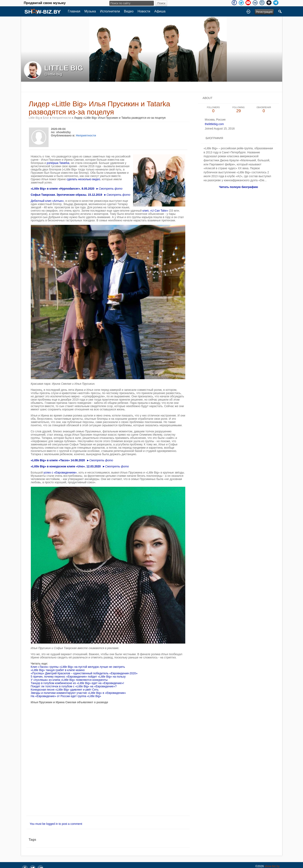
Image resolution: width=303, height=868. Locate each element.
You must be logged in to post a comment (56, 824)
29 (239, 110)
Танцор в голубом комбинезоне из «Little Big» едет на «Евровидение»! (77, 683)
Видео (129, 11)
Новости (144, 11)
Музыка (90, 11)
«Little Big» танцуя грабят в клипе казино (58, 670)
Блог (46, 118)
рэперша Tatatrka (58, 163)
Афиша (160, 11)
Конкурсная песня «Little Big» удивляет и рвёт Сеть (65, 690)
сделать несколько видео (83, 179)
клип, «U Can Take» (155, 211)
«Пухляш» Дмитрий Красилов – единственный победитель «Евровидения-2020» (84, 673)
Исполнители (110, 11)
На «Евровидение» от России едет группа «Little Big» (66, 696)
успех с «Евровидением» (60, 472)
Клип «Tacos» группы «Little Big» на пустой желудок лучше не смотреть (78, 667)
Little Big (34, 118)
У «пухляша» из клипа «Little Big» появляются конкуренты (69, 680)
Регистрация (264, 12)
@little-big (53, 74)
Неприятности (62, 118)
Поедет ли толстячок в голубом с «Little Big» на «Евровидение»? (74, 686)
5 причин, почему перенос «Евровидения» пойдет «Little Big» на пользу (78, 677)
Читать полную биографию (239, 187)
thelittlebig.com (214, 124)
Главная (74, 11)
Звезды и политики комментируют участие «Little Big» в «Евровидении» (78, 693)
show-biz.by (272, 866)
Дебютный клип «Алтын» (47, 201)
